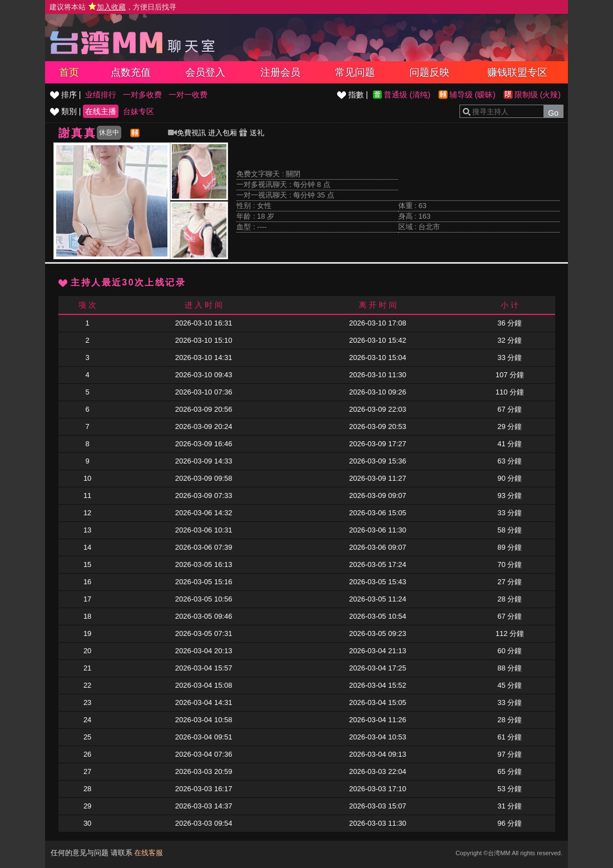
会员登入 (205, 72)
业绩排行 (101, 95)
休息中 (109, 132)
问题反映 (429, 72)
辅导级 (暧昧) (473, 95)
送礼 (251, 133)
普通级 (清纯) (407, 95)
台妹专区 (139, 111)
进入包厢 (223, 133)
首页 (69, 72)
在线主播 (101, 111)
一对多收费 (142, 95)
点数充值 (131, 72)
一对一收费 (188, 95)
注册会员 (280, 72)
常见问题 (355, 72)
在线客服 (149, 853)
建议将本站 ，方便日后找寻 (113, 7)
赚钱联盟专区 (517, 72)
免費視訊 (187, 133)
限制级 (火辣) (538, 95)
